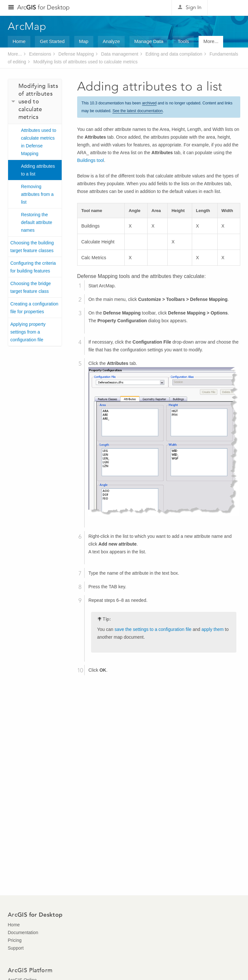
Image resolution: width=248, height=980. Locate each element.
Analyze (111, 41)
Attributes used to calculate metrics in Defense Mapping (39, 142)
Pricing (15, 940)
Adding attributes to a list (38, 170)
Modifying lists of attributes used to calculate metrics (85, 62)
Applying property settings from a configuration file (28, 332)
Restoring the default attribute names (37, 222)
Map (84, 41)
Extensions (40, 54)
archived (149, 103)
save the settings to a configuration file (153, 629)
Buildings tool (91, 160)
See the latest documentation (137, 111)
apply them (212, 629)
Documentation (23, 932)
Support (16, 948)
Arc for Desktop (43, 7)
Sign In (194, 7)
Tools (183, 41)
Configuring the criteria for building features (33, 267)
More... (211, 41)
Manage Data (149, 41)
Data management (120, 54)
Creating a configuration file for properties (34, 308)
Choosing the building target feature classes (32, 247)
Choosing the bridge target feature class (31, 287)
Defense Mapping (76, 54)
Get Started (52, 41)
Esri (227, 8)
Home (19, 41)
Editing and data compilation (174, 54)
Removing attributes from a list (37, 194)
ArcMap (27, 26)
